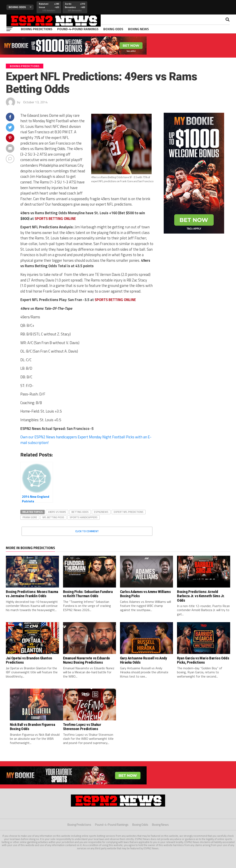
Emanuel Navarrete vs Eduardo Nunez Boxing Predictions (86, 660)
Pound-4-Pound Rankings (78, 29)
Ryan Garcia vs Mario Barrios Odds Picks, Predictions (203, 660)
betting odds (80, 512)
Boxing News (138, 29)
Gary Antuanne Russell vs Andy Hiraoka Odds (144, 660)
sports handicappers (84, 517)
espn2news (101, 512)
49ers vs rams (57, 512)
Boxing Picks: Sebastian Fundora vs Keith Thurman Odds (88, 594)
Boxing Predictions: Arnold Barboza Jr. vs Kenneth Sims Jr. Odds (201, 596)
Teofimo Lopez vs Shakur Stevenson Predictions (82, 727)
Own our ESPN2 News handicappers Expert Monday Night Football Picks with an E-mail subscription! (86, 440)
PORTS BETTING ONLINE (55, 218)
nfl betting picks (53, 517)
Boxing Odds (113, 29)
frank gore (30, 517)
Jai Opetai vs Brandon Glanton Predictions (29, 660)
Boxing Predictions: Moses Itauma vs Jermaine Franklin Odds (32, 594)
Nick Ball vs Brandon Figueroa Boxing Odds (33, 727)
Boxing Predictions (37, 29)
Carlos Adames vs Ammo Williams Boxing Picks (145, 594)
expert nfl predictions (129, 512)
